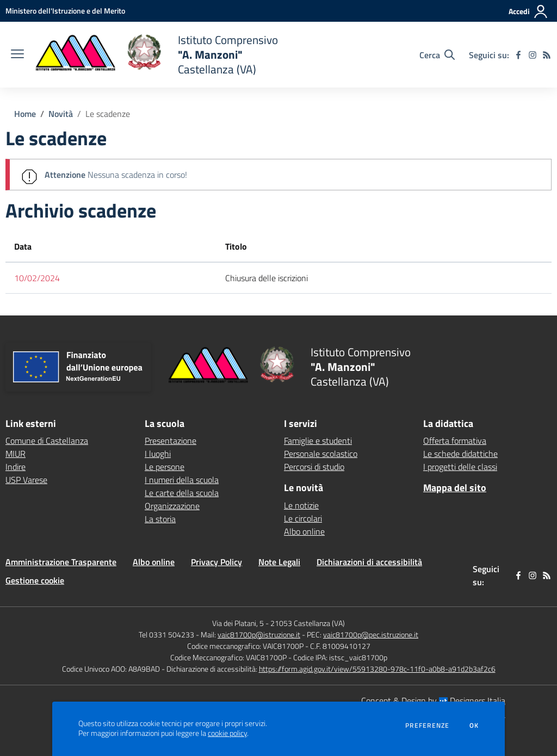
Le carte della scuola (182, 493)
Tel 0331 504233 (166, 634)
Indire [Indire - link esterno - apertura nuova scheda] (16, 467)
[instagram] (533, 55)
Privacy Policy (216, 562)
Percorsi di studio (314, 467)
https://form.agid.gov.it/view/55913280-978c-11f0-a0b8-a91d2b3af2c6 (377, 669)
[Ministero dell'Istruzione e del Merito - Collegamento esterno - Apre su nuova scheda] (65, 11)
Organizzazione (172, 506)
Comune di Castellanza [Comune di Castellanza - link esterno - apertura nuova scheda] (47, 441)
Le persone (165, 467)
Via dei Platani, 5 (238, 623)
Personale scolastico (321, 454)
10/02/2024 (37, 278)
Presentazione (171, 441)
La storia (160, 519)
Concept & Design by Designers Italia (433, 701)
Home (25, 114)
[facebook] (518, 55)
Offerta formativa (455, 441)
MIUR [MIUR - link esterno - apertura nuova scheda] (16, 454)
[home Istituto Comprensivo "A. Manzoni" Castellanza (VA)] (156, 55)
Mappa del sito (455, 488)
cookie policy (227, 733)
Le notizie (301, 505)
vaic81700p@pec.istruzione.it (371, 634)
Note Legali (279, 562)
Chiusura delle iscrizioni (267, 278)
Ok (474, 726)
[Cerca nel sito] (437, 55)
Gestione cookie (35, 580)
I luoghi (158, 454)
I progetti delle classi (460, 467)
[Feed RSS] (547, 55)
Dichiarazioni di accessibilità (369, 562)
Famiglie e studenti (318, 441)
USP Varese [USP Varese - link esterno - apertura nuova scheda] (26, 480)
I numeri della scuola (182, 480)
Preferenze (427, 726)
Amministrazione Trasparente (61, 562)
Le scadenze (108, 114)
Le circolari (303, 518)
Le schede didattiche (460, 454)
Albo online (304, 531)
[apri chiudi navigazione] (17, 55)
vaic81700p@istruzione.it (259, 634)
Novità (61, 114)
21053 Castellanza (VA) (308, 623)
